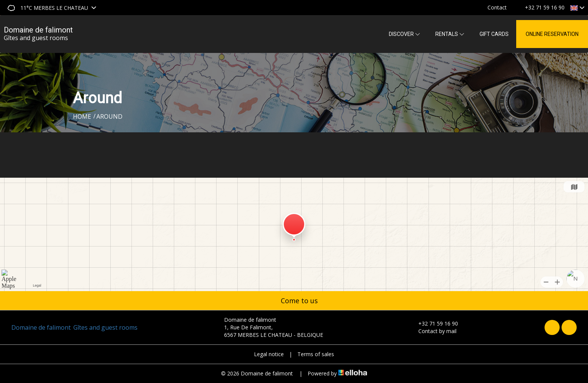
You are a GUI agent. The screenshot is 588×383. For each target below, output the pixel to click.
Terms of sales (316, 354)
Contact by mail (433, 331)
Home (82, 116)
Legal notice (269, 354)
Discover (405, 34)
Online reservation (552, 34)
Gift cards (494, 34)
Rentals (450, 34)
